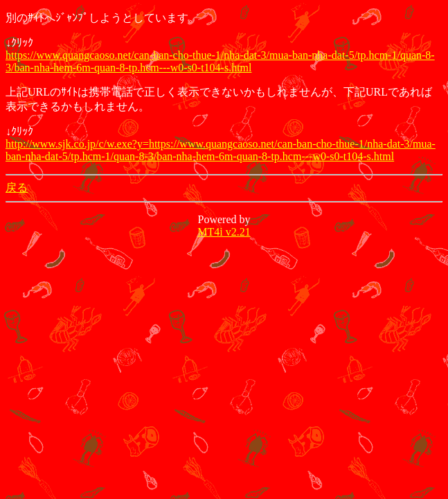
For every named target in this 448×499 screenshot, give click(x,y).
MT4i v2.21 (224, 232)
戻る (17, 187)
